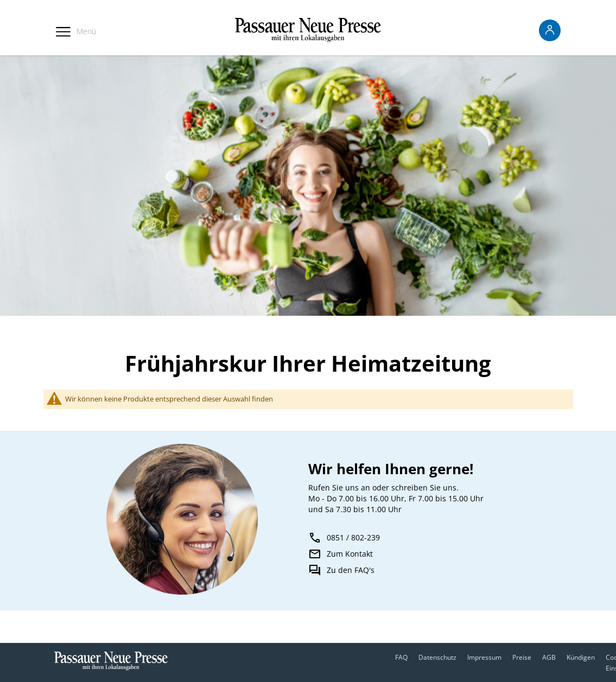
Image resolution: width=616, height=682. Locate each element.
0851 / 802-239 (353, 537)
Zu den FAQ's (351, 570)
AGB (549, 657)
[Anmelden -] (550, 30)
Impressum (484, 657)
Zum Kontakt (350, 554)
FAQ (401, 657)
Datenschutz (437, 657)
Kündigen (581, 657)
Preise (522, 657)
